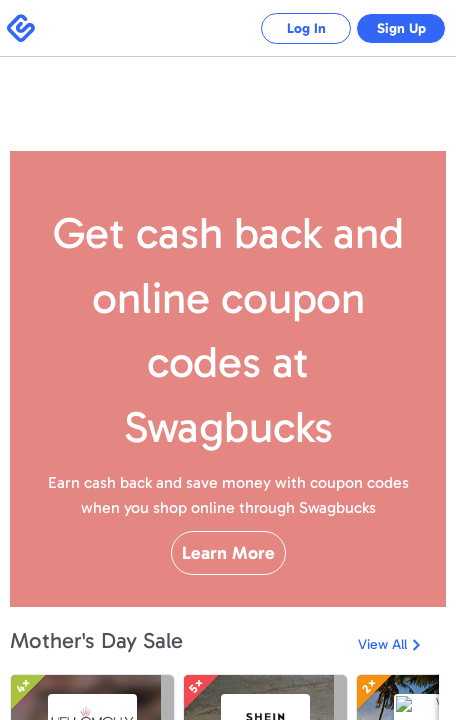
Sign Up (396, 28)
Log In (291, 28)
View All (382, 697)
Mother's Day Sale (96, 693)
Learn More (228, 588)
